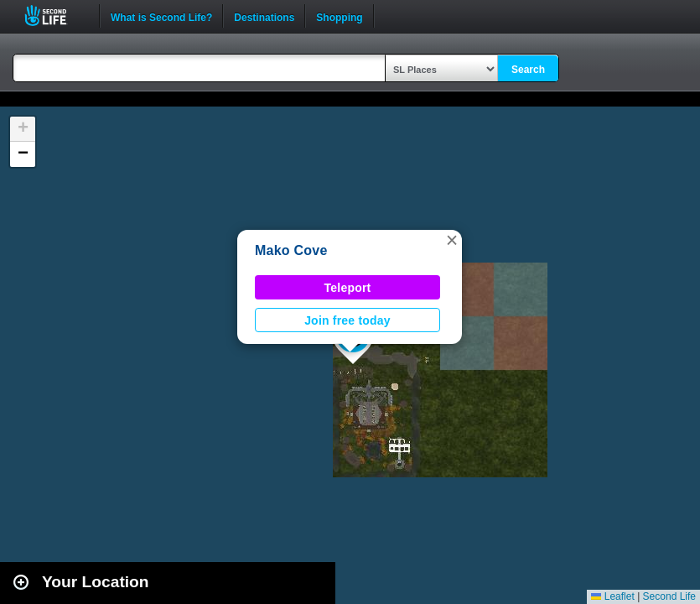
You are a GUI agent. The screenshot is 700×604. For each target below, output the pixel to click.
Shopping (339, 16)
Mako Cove (291, 250)
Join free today (347, 320)
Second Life (55, 16)
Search (528, 70)
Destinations (264, 16)
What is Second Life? (161, 16)
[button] (452, 240)
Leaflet (612, 596)
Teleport (348, 288)
